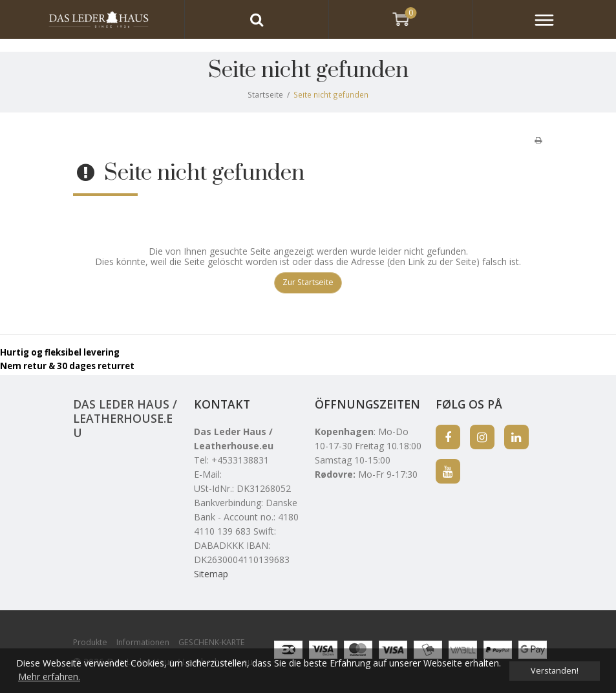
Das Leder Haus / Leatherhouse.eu (125, 418)
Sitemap (211, 574)
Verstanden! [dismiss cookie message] (555, 671)
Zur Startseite (308, 282)
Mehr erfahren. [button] (49, 677)
